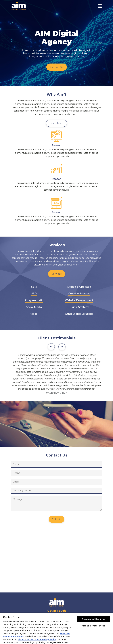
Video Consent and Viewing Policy (37, 639)
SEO (34, 294)
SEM (34, 287)
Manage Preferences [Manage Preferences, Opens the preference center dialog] (94, 626)
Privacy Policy (16, 636)
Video (34, 314)
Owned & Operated (79, 287)
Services (57, 274)
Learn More (56, 123)
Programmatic (34, 300)
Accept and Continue (93, 619)
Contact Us (57, 67)
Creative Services (79, 294)
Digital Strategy (79, 307)
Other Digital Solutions (79, 314)
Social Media (34, 307)
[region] (56, 628)
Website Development (79, 300)
